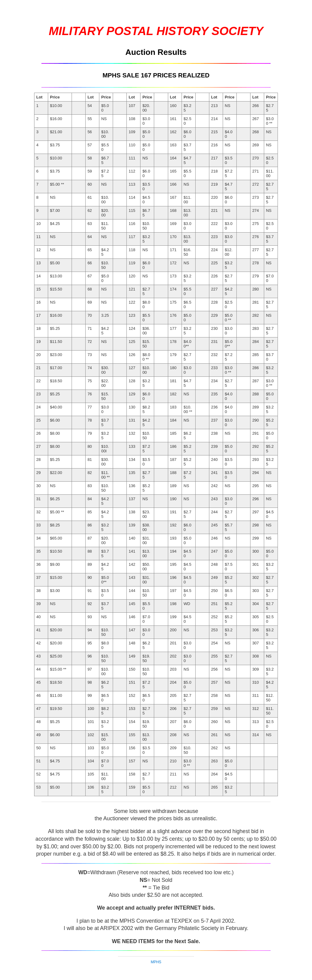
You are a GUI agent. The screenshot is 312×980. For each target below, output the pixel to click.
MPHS (156, 962)
